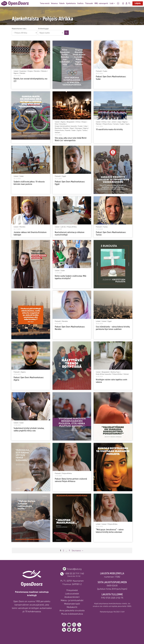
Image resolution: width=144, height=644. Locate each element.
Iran (109, 122)
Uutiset (16, 71)
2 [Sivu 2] (64, 550)
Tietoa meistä (45, 3)
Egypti (64, 176)
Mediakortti (72, 607)
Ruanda (68, 130)
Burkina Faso (115, 372)
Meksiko (44, 71)
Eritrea (78, 122)
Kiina (56, 124)
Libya (85, 126)
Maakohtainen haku (19, 29)
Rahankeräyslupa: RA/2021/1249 (112, 612)
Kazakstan (23, 71)
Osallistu (80, 3)
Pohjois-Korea (59, 130)
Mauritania (58, 128)
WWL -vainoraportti (101, 3)
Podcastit (99, 71)
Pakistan (22, 73)
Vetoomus (54, 3)
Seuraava (78, 550)
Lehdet (98, 321)
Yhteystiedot (72, 590)
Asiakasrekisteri (72, 597)
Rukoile (62, 3)
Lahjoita (138, 3)
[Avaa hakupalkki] (129, 3)
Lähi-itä (63, 227)
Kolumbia (63, 124)
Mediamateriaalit (72, 604)
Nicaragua (79, 128)
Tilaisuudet (89, 3)
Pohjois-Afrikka (72, 227)
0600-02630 (112, 586)
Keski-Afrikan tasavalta (103, 374)
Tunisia (85, 130)
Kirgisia (30, 71)
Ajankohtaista (71, 3)
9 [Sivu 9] (70, 550)
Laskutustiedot (72, 594)
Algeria (63, 122)
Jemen (114, 122)
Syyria (79, 130)
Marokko (37, 71)
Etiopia (84, 122)
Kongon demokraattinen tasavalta (66, 126)
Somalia (116, 124)
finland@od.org (74, 569)
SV (118, 3)
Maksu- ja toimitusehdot (72, 600)
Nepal (72, 128)
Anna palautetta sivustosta (72, 610)
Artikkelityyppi (43, 29)
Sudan (105, 71)
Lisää (113, 3)
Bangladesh (71, 122)
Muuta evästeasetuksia (72, 614)
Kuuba (80, 126)
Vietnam (57, 133)
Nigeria (16, 73)
